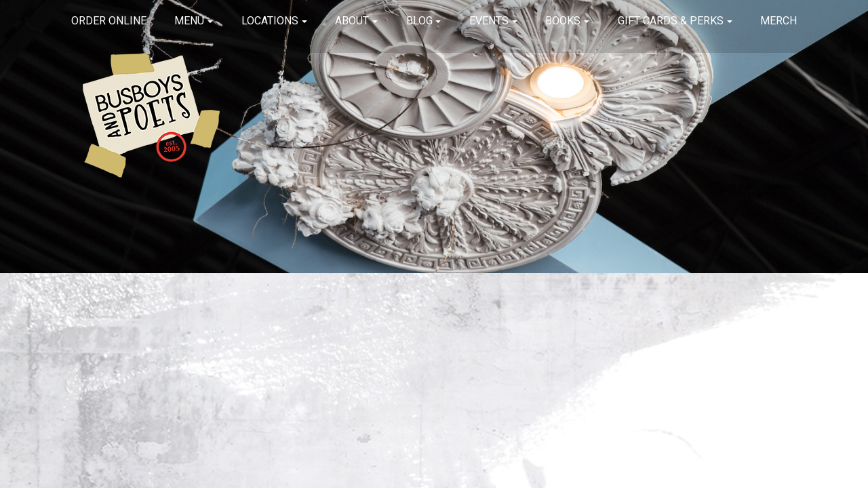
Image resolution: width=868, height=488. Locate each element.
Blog (419, 21)
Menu (189, 21)
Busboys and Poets (151, 115)
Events (489, 21)
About (352, 21)
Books (563, 21)
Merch (778, 21)
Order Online (109, 21)
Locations (270, 21)
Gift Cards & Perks (671, 21)
